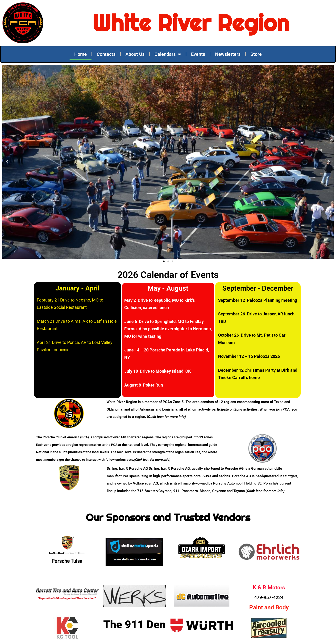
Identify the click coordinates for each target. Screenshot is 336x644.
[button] (7, 162)
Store (256, 54)
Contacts (106, 54)
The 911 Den (134, 624)
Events (198, 54)
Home (81, 54)
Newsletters (228, 54)
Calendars (168, 54)
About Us (135, 54)
